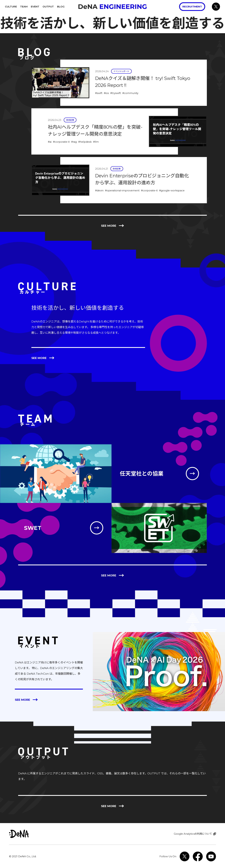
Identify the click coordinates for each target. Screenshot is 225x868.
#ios (106, 93)
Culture (11, 7)
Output (48, 7)
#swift (99, 93)
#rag (74, 142)
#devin (99, 190)
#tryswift (116, 93)
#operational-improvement (122, 190)
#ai (50, 142)
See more (113, 226)
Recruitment (192, 7)
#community (130, 93)
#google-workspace (172, 190)
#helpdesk (85, 142)
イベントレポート (121, 71)
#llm (96, 142)
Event (35, 7)
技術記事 (70, 120)
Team (24, 7)
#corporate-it (61, 142)
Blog (61, 7)
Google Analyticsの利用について (193, 834)
